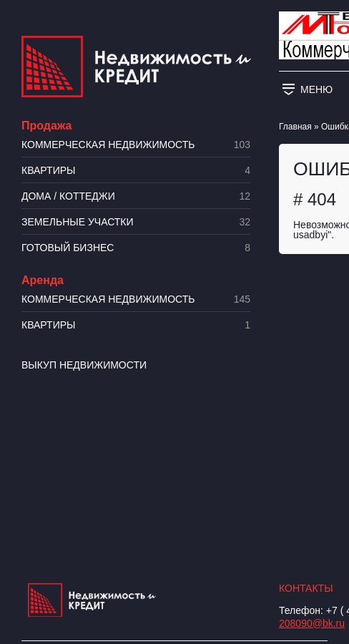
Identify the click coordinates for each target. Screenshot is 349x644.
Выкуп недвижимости (84, 365)
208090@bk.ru (312, 623)
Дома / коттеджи (136, 196)
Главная (295, 127)
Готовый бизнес (136, 248)
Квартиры (136, 171)
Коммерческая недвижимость (136, 145)
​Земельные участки (136, 222)
